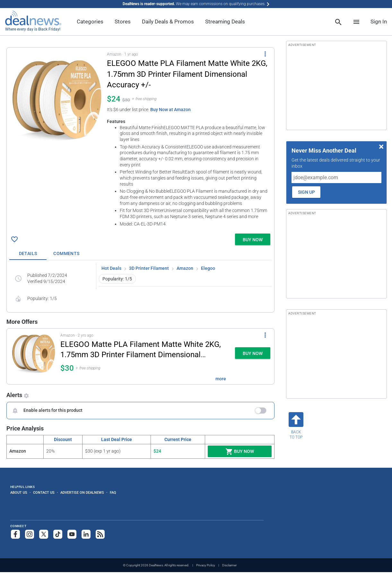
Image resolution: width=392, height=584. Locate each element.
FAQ (113, 492)
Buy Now (240, 452)
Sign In (379, 22)
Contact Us (44, 492)
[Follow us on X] (44, 534)
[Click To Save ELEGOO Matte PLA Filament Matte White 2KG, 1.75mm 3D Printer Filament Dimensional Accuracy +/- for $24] (14, 239)
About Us (19, 492)
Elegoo (208, 268)
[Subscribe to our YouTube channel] (72, 534)
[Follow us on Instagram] (30, 534)
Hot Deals (111, 268)
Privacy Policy (206, 565)
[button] (140, 139)
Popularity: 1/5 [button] (117, 279)
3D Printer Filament (149, 268)
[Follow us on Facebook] (15, 534)
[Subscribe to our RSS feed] (100, 534)
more (221, 379)
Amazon (185, 268)
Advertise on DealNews (82, 492)
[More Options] (265, 54)
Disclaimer (229, 565)
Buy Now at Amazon (170, 110)
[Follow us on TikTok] (58, 534)
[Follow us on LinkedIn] (86, 534)
